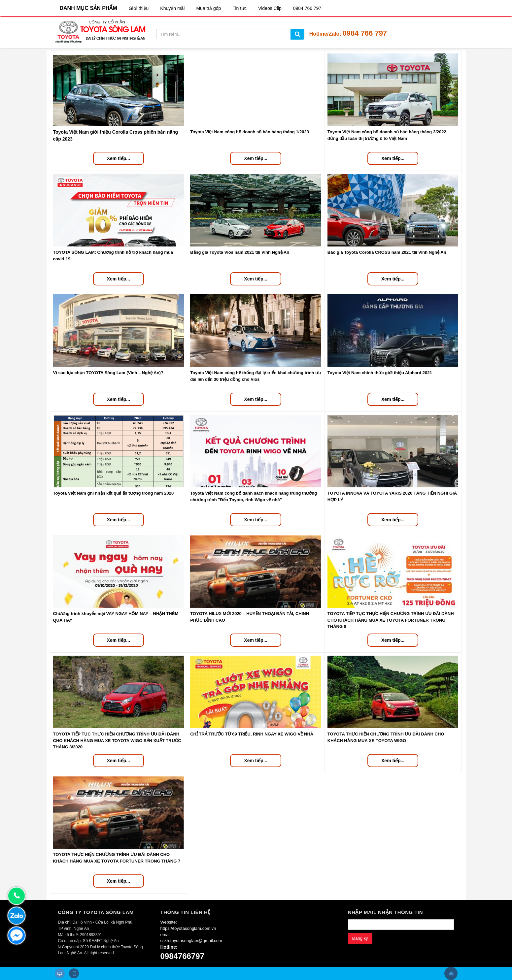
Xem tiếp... (119, 158)
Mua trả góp (208, 8)
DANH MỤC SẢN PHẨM (88, 8)
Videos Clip (270, 8)
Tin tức (239, 8)
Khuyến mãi (172, 8)
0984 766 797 (307, 8)
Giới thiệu (139, 8)
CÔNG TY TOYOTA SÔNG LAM (96, 912)
